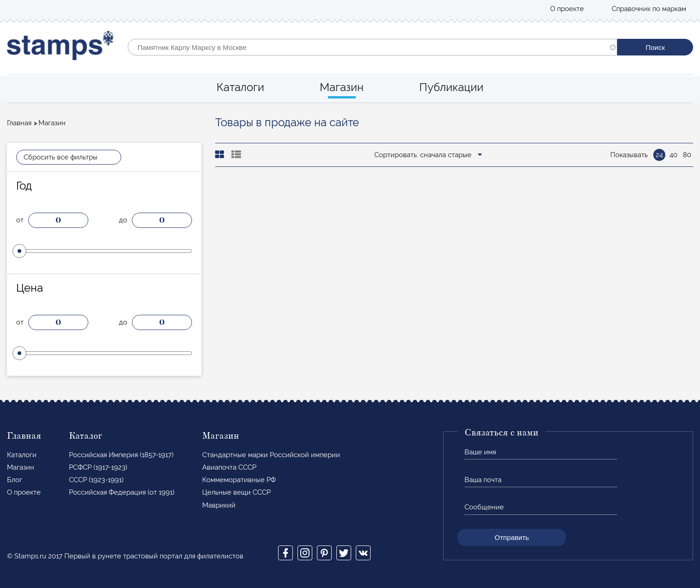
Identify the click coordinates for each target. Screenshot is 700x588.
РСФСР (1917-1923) (98, 467)
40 (673, 155)
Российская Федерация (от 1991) (122, 492)
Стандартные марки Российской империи (271, 455)
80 (687, 155)
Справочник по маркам (649, 9)
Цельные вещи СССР (236, 492)
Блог (15, 480)
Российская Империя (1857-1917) (121, 455)
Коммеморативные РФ (239, 480)
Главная (19, 123)
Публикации (451, 87)
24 (659, 155)
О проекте (567, 9)
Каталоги (240, 87)
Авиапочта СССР (229, 467)
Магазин (342, 87)
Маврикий (219, 505)
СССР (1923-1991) (96, 480)
